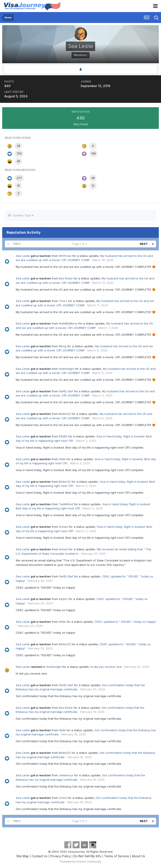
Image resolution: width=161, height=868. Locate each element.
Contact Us (40, 856)
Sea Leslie (23, 256)
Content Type (21, 215)
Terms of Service (117, 856)
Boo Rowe (66, 278)
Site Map (23, 856)
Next (144, 244)
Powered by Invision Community (80, 862)
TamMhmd (66, 504)
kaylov (63, 599)
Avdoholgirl (66, 369)
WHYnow (65, 256)
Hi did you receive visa (106, 667)
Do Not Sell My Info (87, 856)
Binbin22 (65, 414)
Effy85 (63, 436)
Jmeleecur (66, 775)
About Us (138, 856)
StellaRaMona (68, 323)
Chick (63, 798)
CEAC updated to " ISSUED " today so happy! (125, 622)
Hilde (62, 459)
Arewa (63, 527)
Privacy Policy (60, 856)
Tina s (63, 301)
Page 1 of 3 (80, 244)
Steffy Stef (66, 391)
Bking (63, 346)
